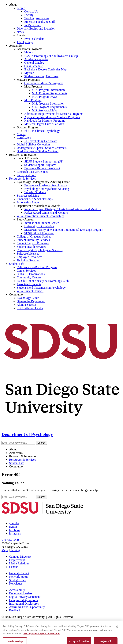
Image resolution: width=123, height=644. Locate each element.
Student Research (27, 158)
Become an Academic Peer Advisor (46, 185)
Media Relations (19, 563)
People (21, 8)
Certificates (24, 138)
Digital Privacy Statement (25, 597)
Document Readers (21, 593)
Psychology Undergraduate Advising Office (43, 182)
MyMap (29, 73)
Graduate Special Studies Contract (38, 151)
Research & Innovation (23, 155)
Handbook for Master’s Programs (45, 121)
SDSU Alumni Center (30, 308)
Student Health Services (31, 247)
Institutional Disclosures (24, 604)
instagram (15, 533)
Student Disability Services (33, 240)
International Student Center (41, 223)
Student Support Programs (40, 165)
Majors (29, 52)
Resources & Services (22, 179)
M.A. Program (33, 86)
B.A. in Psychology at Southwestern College (51, 56)
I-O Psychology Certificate (41, 141)
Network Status (19, 577)
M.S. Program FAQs (44, 110)
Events (21, 35)
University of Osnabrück (39, 226)
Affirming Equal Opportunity (27, 607)
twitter (13, 527)
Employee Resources (30, 257)
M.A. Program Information (48, 90)
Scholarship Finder (28, 202)
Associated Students (29, 284)
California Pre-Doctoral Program (37, 267)
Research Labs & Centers (32, 172)
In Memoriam (33, 25)
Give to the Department (31, 301)
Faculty (29, 15)
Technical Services (28, 260)
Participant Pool (26, 175)
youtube (14, 523)
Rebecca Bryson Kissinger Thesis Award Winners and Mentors (62, 209)
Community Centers (29, 277)
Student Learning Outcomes (41, 76)
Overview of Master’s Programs (44, 83)
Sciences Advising (28, 196)
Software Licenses (28, 254)
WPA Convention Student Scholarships (41, 216)
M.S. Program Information (48, 104)
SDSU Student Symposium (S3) (44, 161)
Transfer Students (35, 192)
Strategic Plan (18, 580)
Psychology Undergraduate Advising (47, 189)
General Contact (19, 573)
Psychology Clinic (28, 298)
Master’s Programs (28, 80)
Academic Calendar (36, 59)
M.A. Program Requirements (50, 93)
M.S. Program (33, 100)
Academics (16, 46)
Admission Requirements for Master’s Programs (54, 114)
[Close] (117, 634)
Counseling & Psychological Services (40, 250)
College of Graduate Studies (34, 236)
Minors (21, 134)
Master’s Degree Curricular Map (44, 124)
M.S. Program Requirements (49, 107)
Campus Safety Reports (23, 600)
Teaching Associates (37, 18)
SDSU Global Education (39, 233)
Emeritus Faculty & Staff (40, 22)
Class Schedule (34, 66)
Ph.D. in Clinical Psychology (42, 131)
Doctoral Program (28, 127)
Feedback (15, 610)
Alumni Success (27, 305)
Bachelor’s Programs (29, 49)
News (20, 32)
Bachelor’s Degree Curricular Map (45, 69)
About (13, 5)
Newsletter (16, 583)
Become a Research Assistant (42, 168)
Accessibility (17, 590)
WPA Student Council (30, 291)
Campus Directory (20, 557)
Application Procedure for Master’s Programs (52, 117)
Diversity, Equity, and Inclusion (36, 29)
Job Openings (25, 42)
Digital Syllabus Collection (33, 144)
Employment (17, 560)
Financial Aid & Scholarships (35, 199)
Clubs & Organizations (31, 274)
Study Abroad (25, 219)
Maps (5, 550)
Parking (15, 550)
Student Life (17, 264)
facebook (15, 530)
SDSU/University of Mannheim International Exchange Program (64, 230)
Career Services (26, 271)
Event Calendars (34, 39)
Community (16, 294)
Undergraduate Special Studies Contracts (42, 148)
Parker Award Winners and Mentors (46, 213)
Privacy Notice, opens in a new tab (42, 641)
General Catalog (34, 63)
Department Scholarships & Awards (38, 206)
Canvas (14, 567)
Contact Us (31, 11)
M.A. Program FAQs (45, 97)
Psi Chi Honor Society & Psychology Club (43, 281)
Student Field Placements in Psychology (41, 288)
